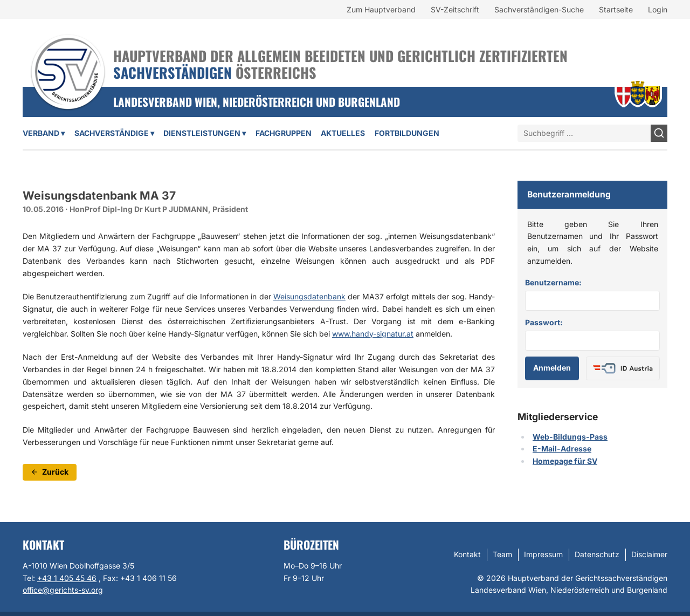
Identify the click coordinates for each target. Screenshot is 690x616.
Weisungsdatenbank (309, 296)
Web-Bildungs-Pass (570, 437)
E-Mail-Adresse (562, 449)
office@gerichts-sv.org (63, 590)
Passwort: (544, 322)
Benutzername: (553, 282)
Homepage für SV (565, 461)
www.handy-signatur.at (373, 334)
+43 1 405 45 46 (67, 578)
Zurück (50, 472)
